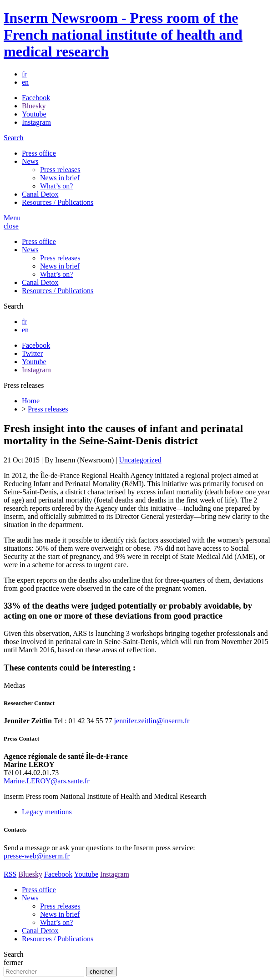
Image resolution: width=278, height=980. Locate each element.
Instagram (36, 122)
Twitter (32, 353)
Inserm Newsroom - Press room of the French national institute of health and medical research (123, 35)
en (25, 82)
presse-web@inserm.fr (37, 856)
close (11, 226)
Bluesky (34, 106)
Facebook (36, 98)
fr (24, 74)
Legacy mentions (47, 812)
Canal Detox (40, 194)
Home (31, 401)
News (30, 161)
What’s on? (56, 186)
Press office (39, 153)
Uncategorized (140, 460)
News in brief (60, 178)
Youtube (34, 114)
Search (14, 138)
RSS (10, 874)
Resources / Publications (58, 202)
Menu (12, 218)
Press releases (60, 170)
